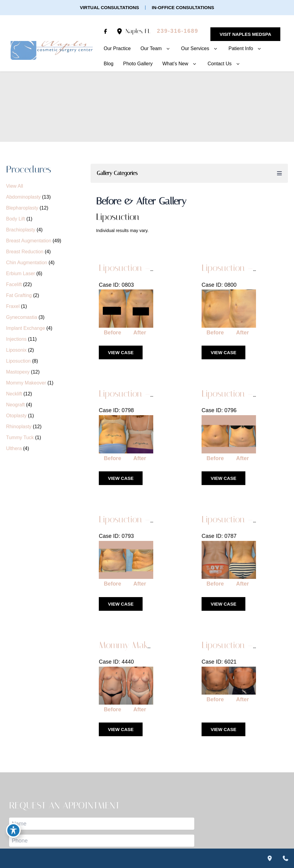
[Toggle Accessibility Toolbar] (13, 830)
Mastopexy (18, 372)
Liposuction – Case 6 (139, 268)
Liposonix (16, 350)
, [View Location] (138, 31)
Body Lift (16, 219)
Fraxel (13, 306)
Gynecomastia (22, 317)
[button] (110, 7)
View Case (121, 352)
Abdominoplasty (23, 197)
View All (15, 186)
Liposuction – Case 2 (139, 519)
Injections (16, 339)
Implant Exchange (26, 328)
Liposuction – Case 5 (241, 268)
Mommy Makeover (26, 383)
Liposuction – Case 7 (241, 645)
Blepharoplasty (22, 208)
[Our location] (270, 858)
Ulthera (14, 448)
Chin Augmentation (27, 263)
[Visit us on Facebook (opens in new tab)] (105, 31)
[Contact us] (285, 858)
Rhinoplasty (19, 427)
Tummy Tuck (20, 437)
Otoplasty (16, 416)
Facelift (14, 284)
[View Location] (121, 31)
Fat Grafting (19, 295)
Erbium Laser (21, 273)
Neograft (15, 405)
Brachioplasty (21, 230)
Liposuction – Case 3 (241, 394)
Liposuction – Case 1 (241, 519)
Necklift (14, 394)
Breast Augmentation (29, 241)
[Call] (178, 31)
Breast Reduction (25, 252)
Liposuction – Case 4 (139, 394)
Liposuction (18, 361)
